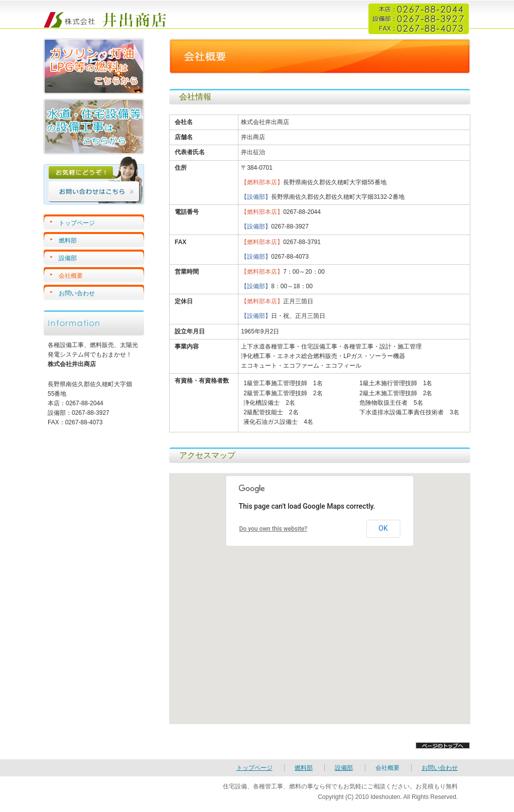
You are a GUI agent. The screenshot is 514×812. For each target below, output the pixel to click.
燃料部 (68, 241)
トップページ (77, 223)
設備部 (68, 258)
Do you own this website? (274, 529)
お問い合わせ (77, 293)
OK (383, 528)
